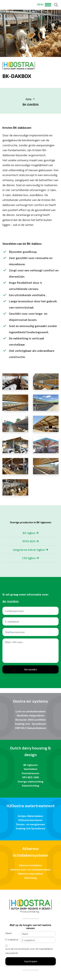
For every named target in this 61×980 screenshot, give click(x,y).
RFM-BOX (31, 541)
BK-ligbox (31, 533)
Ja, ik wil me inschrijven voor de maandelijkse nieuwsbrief (29, 951)
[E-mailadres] (38, 940)
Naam (9, 933)
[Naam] (38, 934)
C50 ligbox (30, 558)
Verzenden (30, 669)
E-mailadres (12, 939)
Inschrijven (31, 961)
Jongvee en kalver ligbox (30, 550)
